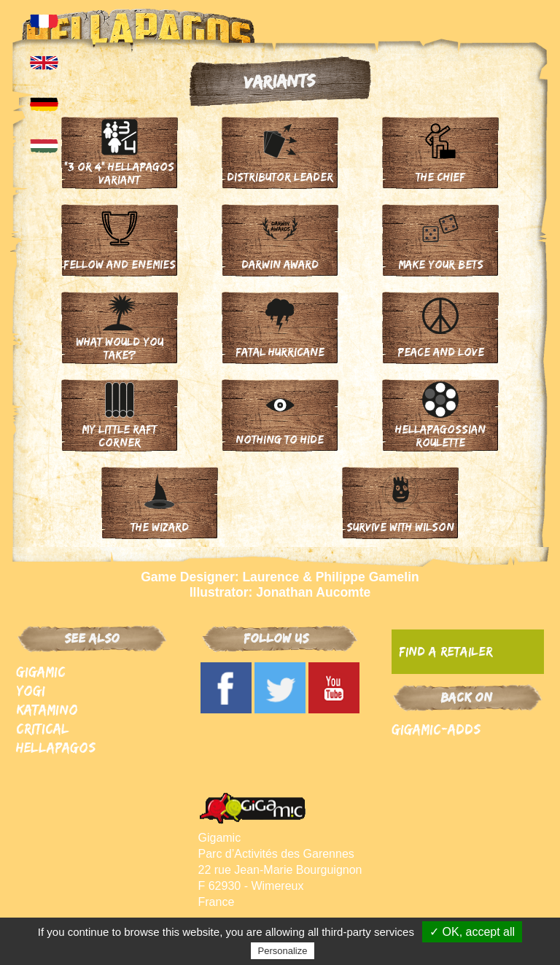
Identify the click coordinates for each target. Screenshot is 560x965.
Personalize (283, 951)
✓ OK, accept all (472, 932)
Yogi (31, 690)
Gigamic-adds (436, 729)
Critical (43, 728)
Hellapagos (56, 747)
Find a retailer (446, 651)
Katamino (47, 709)
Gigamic (41, 671)
